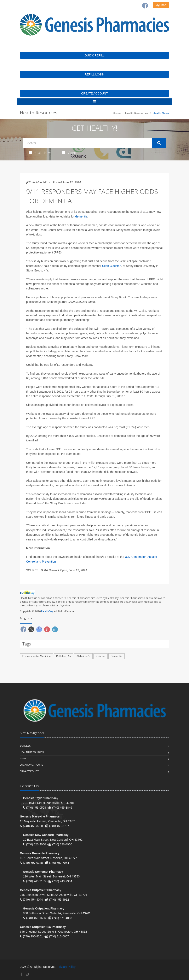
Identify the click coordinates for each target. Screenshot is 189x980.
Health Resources (137, 113)
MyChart (161, 5)
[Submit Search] (159, 143)
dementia (81, 216)
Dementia (116, 656)
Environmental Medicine (36, 656)
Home (117, 113)
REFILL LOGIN (94, 74)
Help (23, 759)
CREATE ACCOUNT (94, 93)
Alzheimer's (83, 656)
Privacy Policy (29, 771)
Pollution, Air (64, 656)
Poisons (101, 656)
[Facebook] (145, 6)
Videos (70, 153)
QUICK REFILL (94, 55)
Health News (41, 153)
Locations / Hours (31, 765)
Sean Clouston (112, 266)
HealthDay (47, 611)
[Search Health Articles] (88, 143)
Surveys (25, 746)
